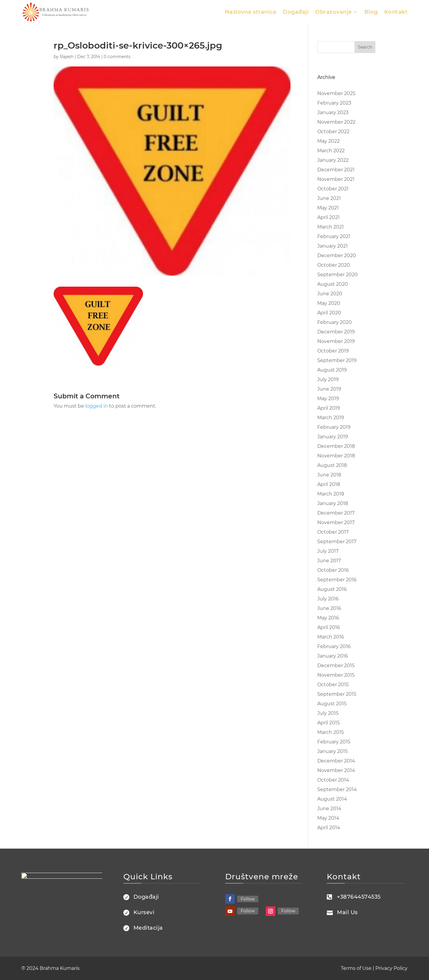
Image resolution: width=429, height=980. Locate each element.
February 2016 (334, 646)
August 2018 (332, 465)
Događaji (296, 12)
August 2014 (332, 799)
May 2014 (328, 818)
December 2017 (336, 513)
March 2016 (331, 637)
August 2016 (332, 589)
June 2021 (329, 198)
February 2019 (334, 427)
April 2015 (328, 723)
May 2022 (328, 141)
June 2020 (330, 294)
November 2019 (336, 341)
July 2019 (328, 379)
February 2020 (335, 322)
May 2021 (328, 208)
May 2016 (328, 618)
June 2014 (329, 809)
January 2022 (333, 160)
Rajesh (67, 57)
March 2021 (331, 227)
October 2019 (333, 351)
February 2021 (334, 236)
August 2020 (333, 284)
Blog (371, 12)
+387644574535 (359, 897)
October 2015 (333, 685)
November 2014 (336, 770)
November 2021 (336, 179)
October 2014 (333, 780)
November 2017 (336, 522)
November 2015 (336, 675)
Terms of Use (356, 968)
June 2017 (329, 561)
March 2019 (331, 418)
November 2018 (336, 456)
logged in (97, 406)
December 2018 (336, 446)
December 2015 (336, 666)
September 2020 (338, 275)
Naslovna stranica (251, 12)
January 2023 (333, 112)
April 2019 (329, 408)
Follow (248, 899)
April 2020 (329, 313)
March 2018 (331, 494)
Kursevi (144, 912)
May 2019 (328, 399)
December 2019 (336, 332)
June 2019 (329, 389)
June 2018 (329, 475)
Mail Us (347, 912)
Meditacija (148, 928)
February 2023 (334, 103)
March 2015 (331, 732)
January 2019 (333, 437)
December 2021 (336, 170)
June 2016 (329, 608)
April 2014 (329, 828)
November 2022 (336, 122)
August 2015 (332, 704)
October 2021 (333, 189)
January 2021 (332, 246)
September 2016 (337, 580)
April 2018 (329, 484)
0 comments (117, 57)
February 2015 (334, 742)
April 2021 (328, 217)
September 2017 (337, 542)
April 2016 (329, 627)
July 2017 (328, 551)
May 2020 (329, 303)
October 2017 (333, 532)
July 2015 (328, 713)
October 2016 (333, 570)
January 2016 (333, 656)
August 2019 (332, 370)
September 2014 (337, 789)
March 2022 (331, 151)
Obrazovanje (334, 12)
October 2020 (334, 265)
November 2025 (336, 93)
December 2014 (336, 761)
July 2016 (328, 599)
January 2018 (333, 503)
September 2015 (337, 694)
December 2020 (337, 256)
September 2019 (337, 360)
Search (365, 47)
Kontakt (396, 12)
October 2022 (333, 132)
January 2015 (332, 751)
